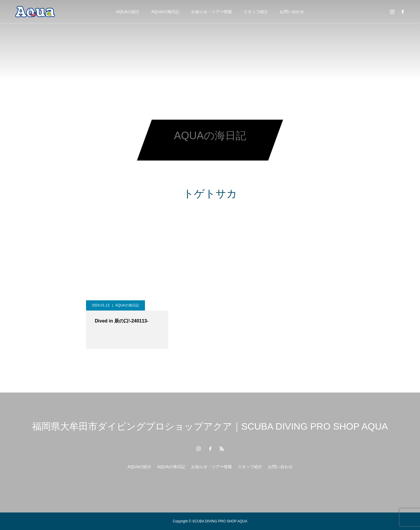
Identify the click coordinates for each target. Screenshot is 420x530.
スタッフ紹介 (256, 12)
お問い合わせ (292, 12)
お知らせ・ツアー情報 (211, 12)
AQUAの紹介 (128, 12)
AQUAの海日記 (165, 12)
